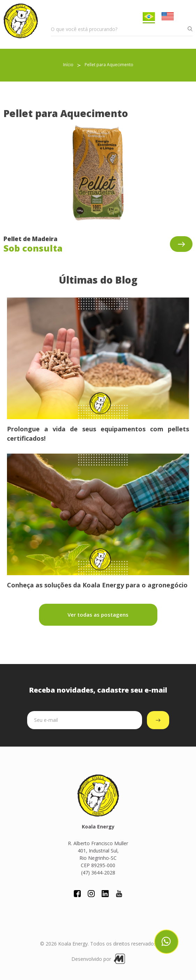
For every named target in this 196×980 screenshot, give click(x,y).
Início (68, 65)
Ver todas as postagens (98, 615)
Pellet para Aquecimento (109, 65)
